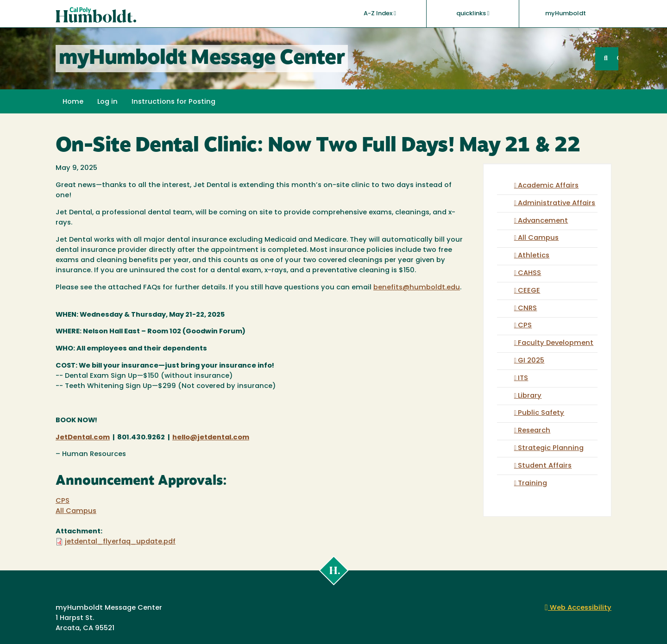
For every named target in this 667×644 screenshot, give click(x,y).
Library (530, 396)
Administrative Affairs (557, 203)
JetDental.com (83, 438)
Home (73, 102)
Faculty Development (556, 343)
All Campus (76, 511)
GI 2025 (531, 361)
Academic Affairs (548, 186)
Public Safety (541, 413)
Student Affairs (545, 466)
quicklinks (473, 13)
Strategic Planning (551, 448)
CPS (63, 501)
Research (534, 431)
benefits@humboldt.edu (417, 288)
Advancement (543, 221)
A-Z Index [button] (380, 13)
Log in (107, 102)
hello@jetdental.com (211, 438)
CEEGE (529, 291)
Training (532, 484)
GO (617, 59)
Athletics (534, 256)
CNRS (527, 309)
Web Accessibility (578, 608)
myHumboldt (566, 14)
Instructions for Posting (173, 102)
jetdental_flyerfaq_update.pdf (120, 542)
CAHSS (529, 273)
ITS (523, 378)
